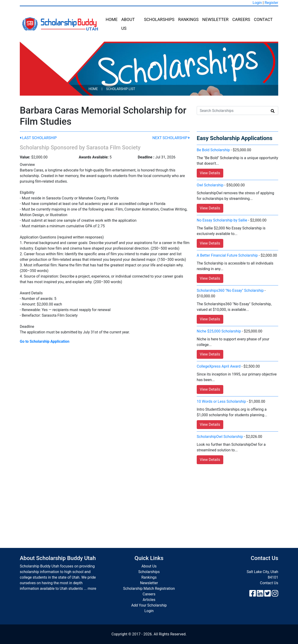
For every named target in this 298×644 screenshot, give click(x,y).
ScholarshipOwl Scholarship (220, 437)
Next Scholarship (171, 138)
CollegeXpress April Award (219, 366)
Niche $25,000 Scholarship (219, 331)
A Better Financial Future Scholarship (227, 255)
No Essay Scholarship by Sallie (222, 220)
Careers (241, 19)
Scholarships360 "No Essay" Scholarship (230, 290)
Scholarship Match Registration (149, 589)
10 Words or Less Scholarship (221, 401)
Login (257, 3)
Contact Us (269, 583)
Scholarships (159, 19)
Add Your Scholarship (149, 605)
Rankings (188, 19)
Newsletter (215, 19)
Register (271, 3)
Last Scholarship (38, 138)
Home (112, 19)
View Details (210, 173)
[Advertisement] (149, 501)
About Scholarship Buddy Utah (58, 558)
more (92, 589)
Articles (149, 600)
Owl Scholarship (210, 185)
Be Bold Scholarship (213, 150)
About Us (128, 24)
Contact (263, 19)
